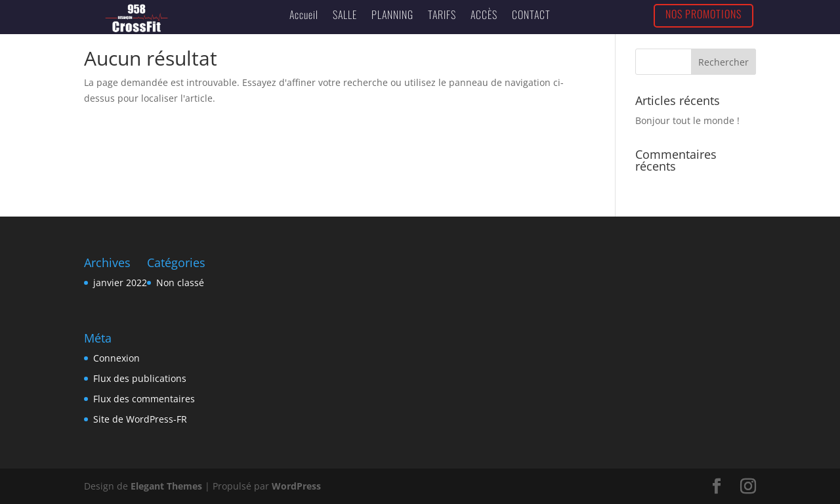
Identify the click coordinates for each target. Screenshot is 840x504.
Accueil (304, 14)
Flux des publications (140, 378)
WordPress (296, 486)
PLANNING (392, 14)
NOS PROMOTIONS (703, 14)
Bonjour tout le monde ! (687, 120)
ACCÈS (484, 14)
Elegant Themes (166, 486)
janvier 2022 (120, 283)
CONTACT (531, 14)
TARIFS (442, 14)
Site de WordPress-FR (140, 419)
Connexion (116, 358)
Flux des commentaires (144, 399)
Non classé (180, 283)
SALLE (345, 14)
